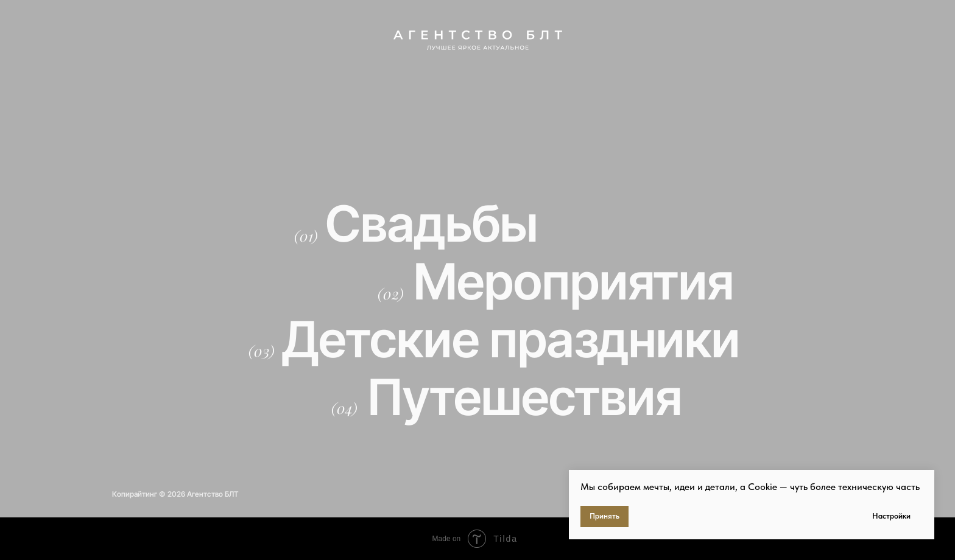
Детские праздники (511, 339)
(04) (344, 408)
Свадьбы (432, 224)
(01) (306, 236)
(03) (262, 351)
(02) (391, 293)
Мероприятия (574, 282)
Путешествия (525, 397)
